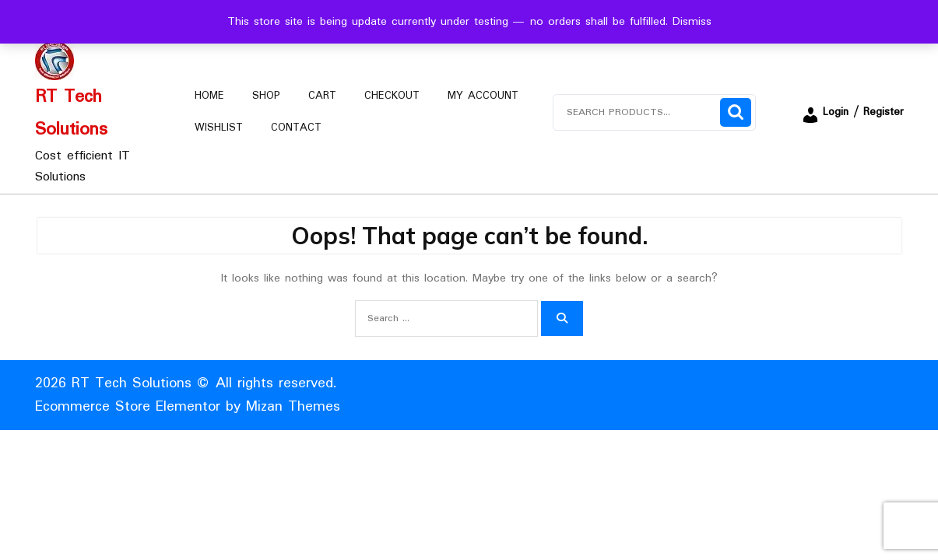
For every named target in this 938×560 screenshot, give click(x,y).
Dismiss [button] (692, 22)
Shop (266, 96)
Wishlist (219, 128)
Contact (296, 128)
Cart (322, 96)
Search (736, 112)
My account (483, 96)
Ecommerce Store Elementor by (188, 407)
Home (209, 96)
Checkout (392, 96)
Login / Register (852, 112)
